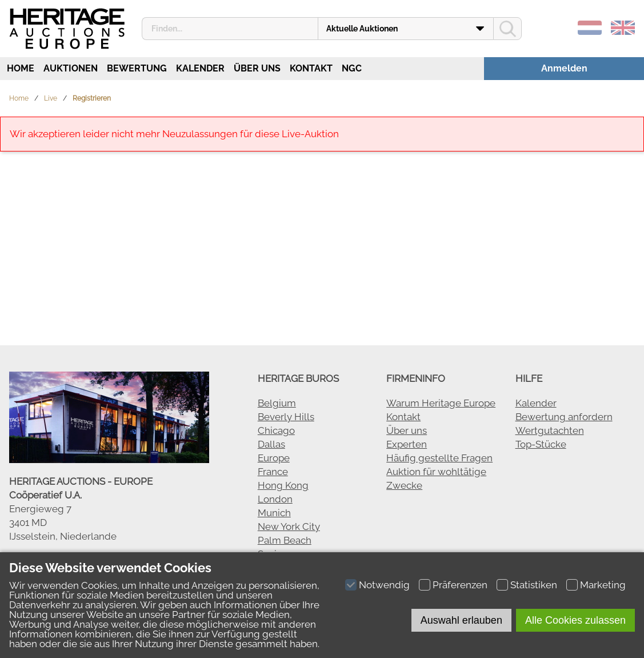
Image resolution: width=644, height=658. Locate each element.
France (273, 472)
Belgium (277, 403)
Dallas (271, 444)
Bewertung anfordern (564, 417)
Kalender (200, 68)
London (275, 499)
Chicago (276, 430)
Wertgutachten (550, 430)
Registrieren (92, 98)
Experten (407, 444)
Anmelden (564, 68)
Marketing (603, 585)
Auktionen (71, 68)
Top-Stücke (541, 444)
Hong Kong (283, 485)
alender (539, 403)
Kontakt (311, 68)
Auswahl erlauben (461, 620)
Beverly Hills (286, 417)
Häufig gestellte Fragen (439, 458)
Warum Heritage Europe (441, 403)
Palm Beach (285, 540)
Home (19, 68)
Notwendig (384, 585)
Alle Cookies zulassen (575, 620)
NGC (352, 68)
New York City (289, 527)
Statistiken (534, 585)
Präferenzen (460, 585)
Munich (274, 513)
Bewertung (137, 68)
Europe (274, 458)
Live (51, 98)
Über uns (257, 68)
